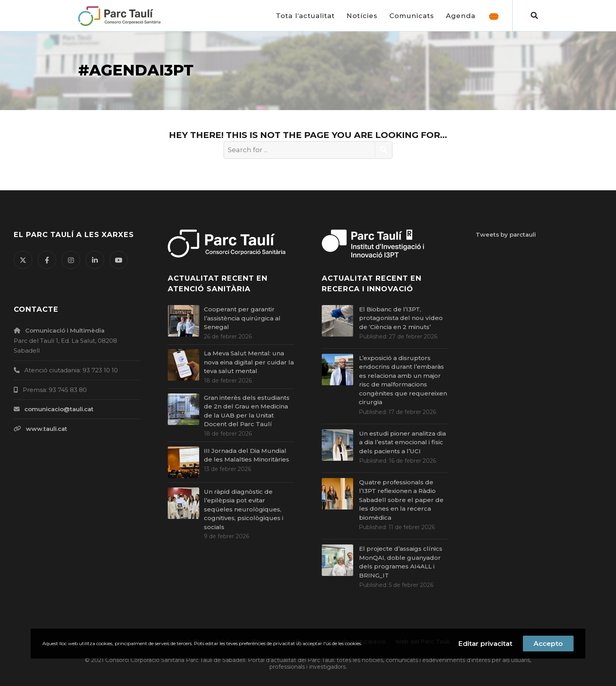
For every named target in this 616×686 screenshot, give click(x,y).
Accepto (548, 644)
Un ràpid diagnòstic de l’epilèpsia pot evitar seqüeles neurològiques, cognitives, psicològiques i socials (244, 509)
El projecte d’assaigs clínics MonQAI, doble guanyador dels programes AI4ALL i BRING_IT (401, 562)
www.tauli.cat (47, 429)
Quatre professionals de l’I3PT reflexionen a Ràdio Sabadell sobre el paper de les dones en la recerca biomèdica (401, 500)
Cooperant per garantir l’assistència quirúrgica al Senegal (242, 318)
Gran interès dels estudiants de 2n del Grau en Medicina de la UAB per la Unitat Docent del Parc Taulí (247, 411)
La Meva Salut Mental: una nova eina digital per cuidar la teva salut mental (249, 362)
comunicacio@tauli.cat (59, 409)
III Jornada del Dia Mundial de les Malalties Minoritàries (249, 455)
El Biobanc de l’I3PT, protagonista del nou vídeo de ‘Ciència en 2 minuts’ (401, 318)
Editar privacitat (485, 644)
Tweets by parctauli (506, 234)
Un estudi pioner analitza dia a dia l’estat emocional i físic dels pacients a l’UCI (402, 442)
